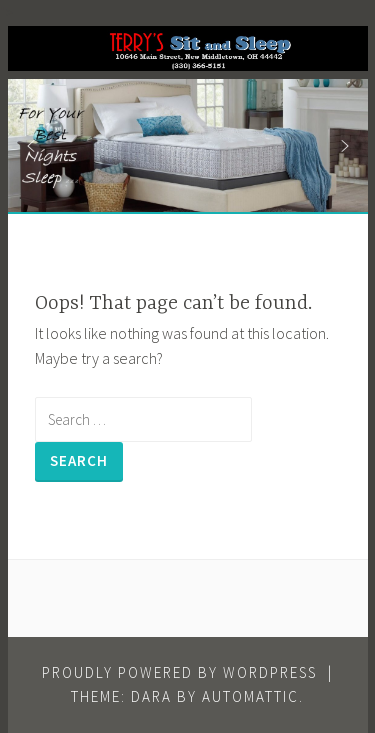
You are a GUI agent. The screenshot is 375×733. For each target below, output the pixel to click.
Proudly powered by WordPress (179, 672)
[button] (31, 146)
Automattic (250, 696)
